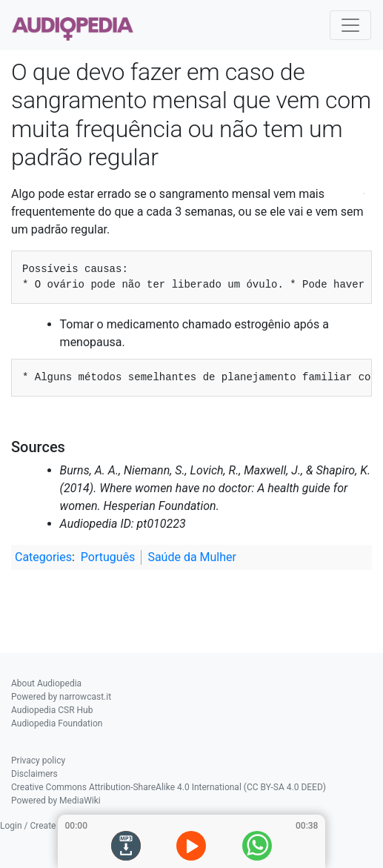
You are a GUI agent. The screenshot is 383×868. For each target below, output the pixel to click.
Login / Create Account (46, 826)
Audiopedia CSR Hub (52, 710)
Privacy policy (38, 761)
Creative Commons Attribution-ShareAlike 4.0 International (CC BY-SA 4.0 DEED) (169, 787)
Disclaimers (34, 774)
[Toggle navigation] (350, 25)
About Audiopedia (46, 683)
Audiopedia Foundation (57, 723)
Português (108, 557)
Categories (43, 557)
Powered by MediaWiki (56, 801)
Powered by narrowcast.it (61, 697)
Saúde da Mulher (192, 557)
